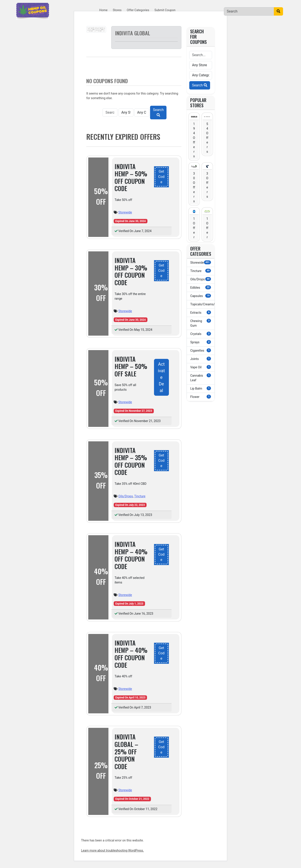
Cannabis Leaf (201, 378)
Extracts (201, 312)
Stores (117, 10)
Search (158, 112)
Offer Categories (138, 10)
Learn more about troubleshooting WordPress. (112, 850)
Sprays (201, 342)
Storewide (125, 212)
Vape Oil (201, 367)
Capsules (201, 296)
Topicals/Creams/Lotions (203, 304)
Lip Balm (201, 388)
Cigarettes (201, 350)
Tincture (140, 496)
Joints (201, 359)
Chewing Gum (201, 323)
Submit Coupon (165, 10)
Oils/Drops (126, 496)
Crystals (201, 334)
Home (103, 10)
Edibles (201, 287)
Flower (201, 397)
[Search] (249, 11)
